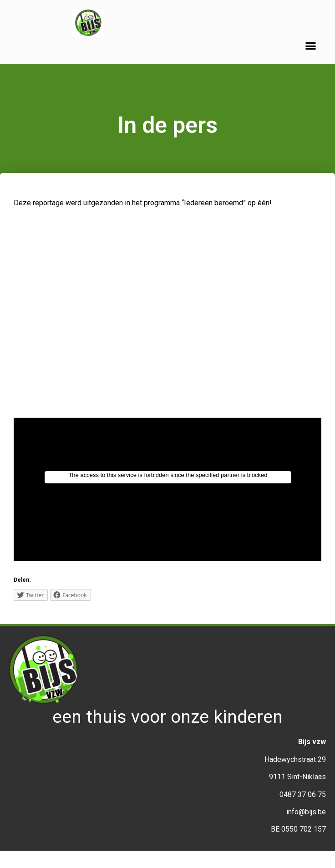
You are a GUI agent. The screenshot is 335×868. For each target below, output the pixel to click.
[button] (311, 46)
